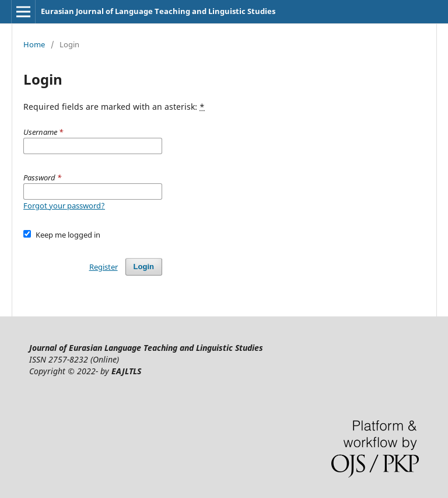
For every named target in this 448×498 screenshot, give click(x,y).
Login (144, 267)
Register (104, 267)
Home (34, 44)
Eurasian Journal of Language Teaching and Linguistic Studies (158, 11)
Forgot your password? (64, 206)
